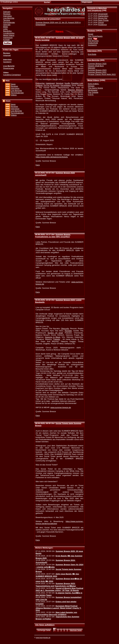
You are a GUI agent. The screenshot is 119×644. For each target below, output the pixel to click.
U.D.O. (91, 94)
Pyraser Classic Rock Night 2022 (102, 74)
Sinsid (90, 34)
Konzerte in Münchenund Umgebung (97, 9)
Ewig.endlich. (93, 84)
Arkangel (7, 55)
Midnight (91, 68)
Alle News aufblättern (45, 625)
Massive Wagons (75, 90)
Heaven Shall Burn (96, 66)
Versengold (103, 14)
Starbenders (103, 16)
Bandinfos (7, 31)
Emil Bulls (92, 54)
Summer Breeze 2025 (97, 64)
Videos (14, 95)
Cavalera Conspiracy (12, 75)
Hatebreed (50, 83)
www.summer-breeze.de (61, 407)
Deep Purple (103, 20)
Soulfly (67, 83)
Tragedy (57, 339)
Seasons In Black (52, 337)
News (13, 84)
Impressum (8, 38)
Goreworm (92, 45)
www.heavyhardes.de (43, 638)
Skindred (60, 83)
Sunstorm (7, 62)
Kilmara (91, 86)
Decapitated (66, 85)
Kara (38, 165)
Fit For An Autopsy (52, 85)
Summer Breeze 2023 (97, 70)
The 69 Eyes (93, 41)
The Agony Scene (95, 88)
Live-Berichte (93, 60)
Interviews (92, 51)
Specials (7, 25)
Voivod (101, 22)
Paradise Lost (77, 83)
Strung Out (102, 18)
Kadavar (39, 85)
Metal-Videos (93, 80)
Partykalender (9, 22)
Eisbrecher (40, 83)
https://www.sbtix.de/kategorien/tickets (52, 157)
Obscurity (65, 329)
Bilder (6, 27)
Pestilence (102, 25)
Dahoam (7, 12)
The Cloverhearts (95, 36)
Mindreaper (93, 90)
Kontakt (6, 40)
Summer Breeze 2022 (97, 72)
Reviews (91, 31)
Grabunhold (93, 43)
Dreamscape (9, 68)
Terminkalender (17, 93)
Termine (7, 20)
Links (5, 29)
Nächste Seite (76, 630)
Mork (90, 39)
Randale (68, 331)
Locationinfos (9, 33)
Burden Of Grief (55, 333)
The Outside (93, 92)
